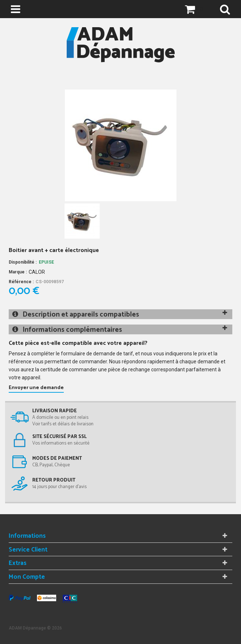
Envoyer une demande (36, 388)
